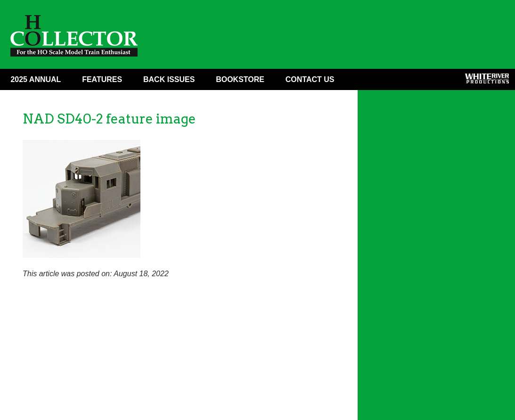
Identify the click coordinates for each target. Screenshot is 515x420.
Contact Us (310, 79)
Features (102, 79)
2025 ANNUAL (36, 79)
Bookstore (240, 79)
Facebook (363, 82)
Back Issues (169, 79)
